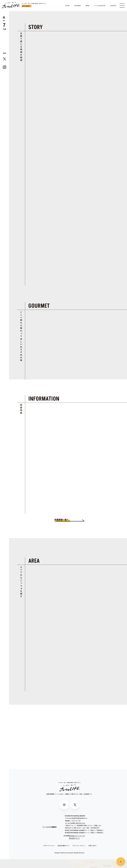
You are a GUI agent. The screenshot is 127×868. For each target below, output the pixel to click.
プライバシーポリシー (79, 855)
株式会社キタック (74, 847)
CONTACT (113, 6)
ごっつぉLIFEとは (100, 6)
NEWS (88, 6)
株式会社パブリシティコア (77, 845)
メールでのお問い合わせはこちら (75, 832)
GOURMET (78, 6)
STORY (67, 6)
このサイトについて (49, 855)
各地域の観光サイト (64, 855)
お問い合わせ (92, 855)
